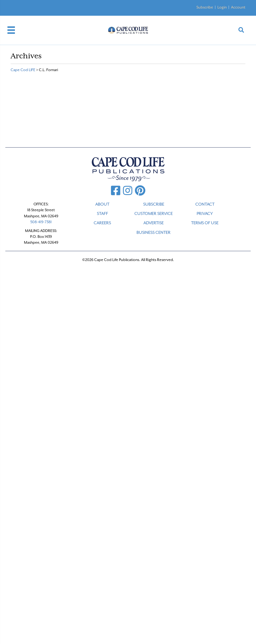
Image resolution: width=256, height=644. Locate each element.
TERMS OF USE (205, 223)
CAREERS (102, 223)
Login (222, 7)
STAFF (102, 214)
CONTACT (205, 204)
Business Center (154, 233)
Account (238, 7)
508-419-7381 (41, 222)
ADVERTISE (154, 223)
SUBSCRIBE (154, 204)
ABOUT (102, 204)
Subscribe (205, 7)
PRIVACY (205, 214)
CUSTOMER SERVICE (154, 214)
